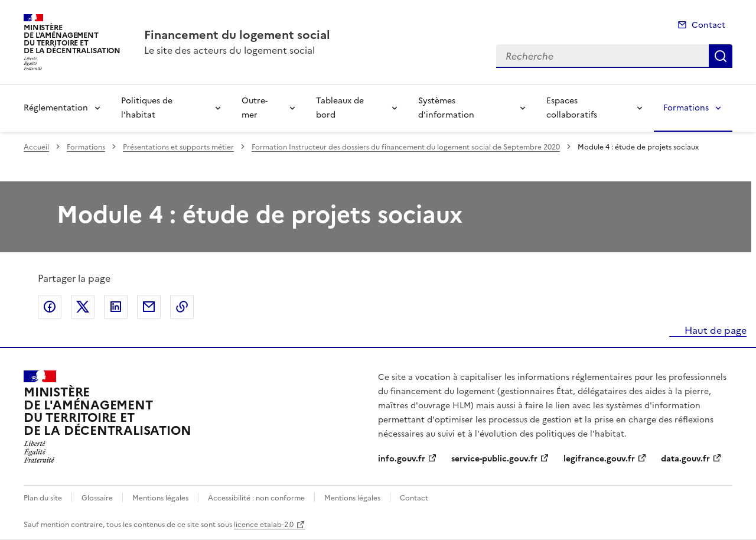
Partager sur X (83, 307)
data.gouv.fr (685, 459)
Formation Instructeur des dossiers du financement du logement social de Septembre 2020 (406, 147)
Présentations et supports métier (178, 147)
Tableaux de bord (340, 108)
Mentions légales (160, 498)
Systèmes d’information (446, 108)
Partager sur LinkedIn (116, 307)
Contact (708, 25)
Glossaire (97, 498)
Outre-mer (255, 108)
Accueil (36, 147)
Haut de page (714, 330)
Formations (686, 108)
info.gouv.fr (402, 459)
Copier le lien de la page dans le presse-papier (182, 307)
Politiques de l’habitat (147, 108)
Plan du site (43, 498)
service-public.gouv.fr (494, 459)
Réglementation (56, 108)
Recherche (721, 56)
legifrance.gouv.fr (599, 459)
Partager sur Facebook (50, 307)
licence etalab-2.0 (264, 525)
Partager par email (149, 307)
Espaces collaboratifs (572, 108)
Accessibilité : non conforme (256, 498)
